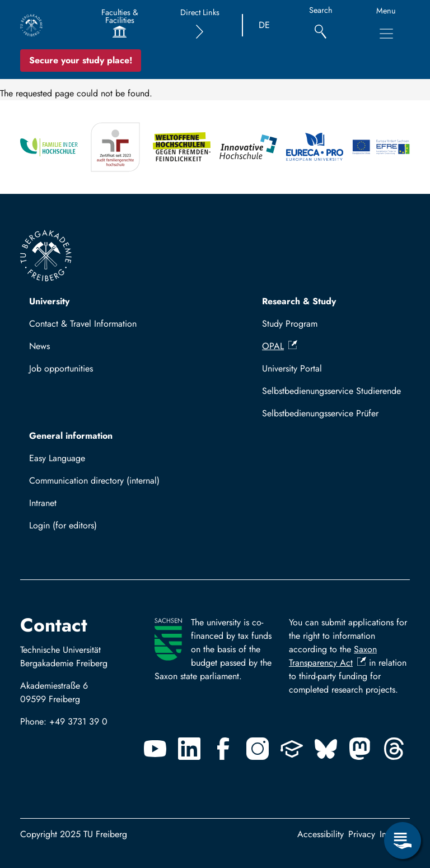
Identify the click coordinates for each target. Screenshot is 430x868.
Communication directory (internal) (94, 481)
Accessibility (321, 834)
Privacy (362, 834)
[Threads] (394, 749)
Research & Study (299, 301)
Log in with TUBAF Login (82, 529)
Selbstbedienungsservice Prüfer (320, 413)
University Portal (292, 368)
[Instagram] (258, 749)
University (49, 301)
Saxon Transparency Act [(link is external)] (333, 656)
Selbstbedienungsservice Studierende (331, 391)
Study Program (290, 324)
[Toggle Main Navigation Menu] (386, 34)
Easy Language (57, 458)
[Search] (321, 25)
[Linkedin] (189, 749)
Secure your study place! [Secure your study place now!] (81, 60)
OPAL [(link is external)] (280, 346)
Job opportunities (61, 368)
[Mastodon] (360, 749)
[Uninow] (292, 749)
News (39, 346)
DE (264, 25)
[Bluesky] (326, 749)
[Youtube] (155, 749)
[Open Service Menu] (403, 841)
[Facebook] (223, 749)
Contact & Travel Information (83, 324)
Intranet (43, 503)
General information (71, 436)
